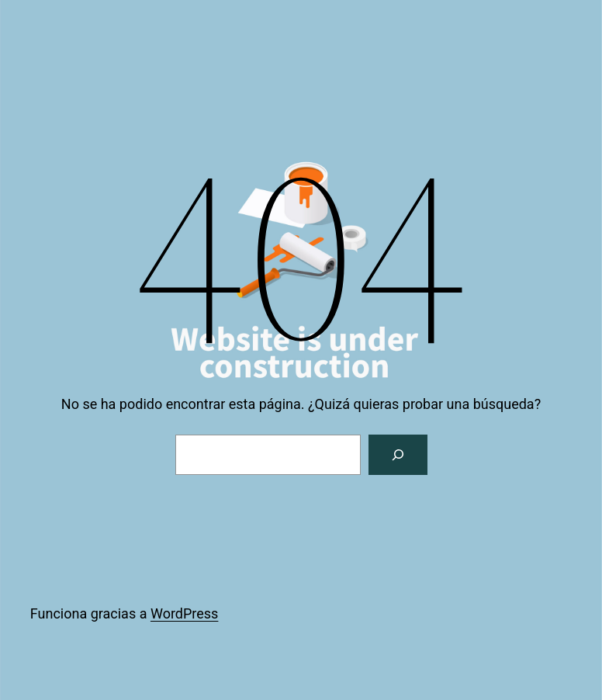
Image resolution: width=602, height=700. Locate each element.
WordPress (184, 613)
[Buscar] (398, 455)
